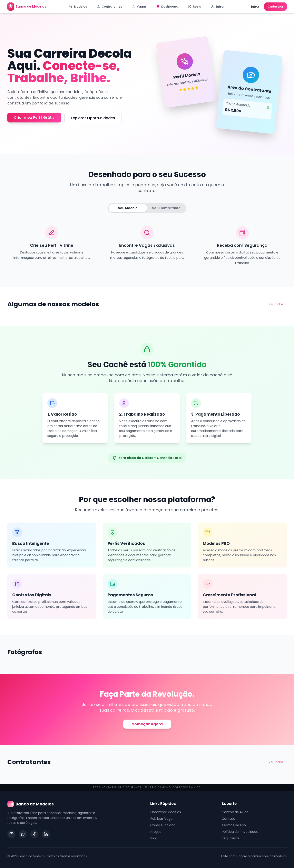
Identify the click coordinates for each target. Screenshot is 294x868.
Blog (154, 838)
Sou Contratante (166, 208)
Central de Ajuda (235, 812)
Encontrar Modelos (166, 812)
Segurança (230, 838)
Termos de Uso (234, 825)
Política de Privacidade (240, 832)
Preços (156, 832)
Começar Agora (147, 724)
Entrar (255, 7)
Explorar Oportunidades (93, 118)
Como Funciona (163, 825)
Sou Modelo (128, 208)
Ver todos (276, 304)
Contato (228, 819)
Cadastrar (276, 7)
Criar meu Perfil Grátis (34, 117)
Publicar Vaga (161, 819)
